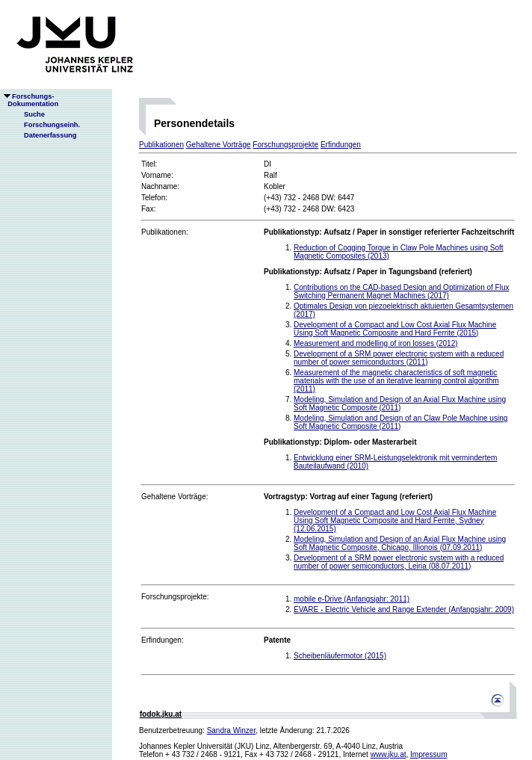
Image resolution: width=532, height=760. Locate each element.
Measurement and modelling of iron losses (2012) (376, 343)
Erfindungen (341, 145)
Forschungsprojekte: (175, 597)
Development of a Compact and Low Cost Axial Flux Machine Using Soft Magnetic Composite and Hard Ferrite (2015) (395, 329)
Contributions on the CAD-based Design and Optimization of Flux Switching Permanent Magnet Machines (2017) (401, 291)
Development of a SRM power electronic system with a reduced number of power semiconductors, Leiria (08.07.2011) (399, 562)
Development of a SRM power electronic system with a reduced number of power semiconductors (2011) (399, 358)
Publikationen (161, 145)
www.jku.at (389, 754)
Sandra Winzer (232, 730)
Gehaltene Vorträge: (175, 497)
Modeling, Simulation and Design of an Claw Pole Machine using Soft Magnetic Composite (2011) (400, 422)
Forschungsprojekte (285, 145)
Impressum (429, 754)
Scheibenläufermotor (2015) (340, 656)
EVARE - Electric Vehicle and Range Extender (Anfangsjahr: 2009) (404, 609)
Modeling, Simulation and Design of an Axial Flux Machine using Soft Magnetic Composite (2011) (400, 404)
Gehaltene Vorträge (219, 145)
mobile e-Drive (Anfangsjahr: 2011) (352, 599)
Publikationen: (165, 232)
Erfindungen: (163, 640)
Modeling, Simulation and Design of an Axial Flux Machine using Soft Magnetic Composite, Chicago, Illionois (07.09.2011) (400, 543)
